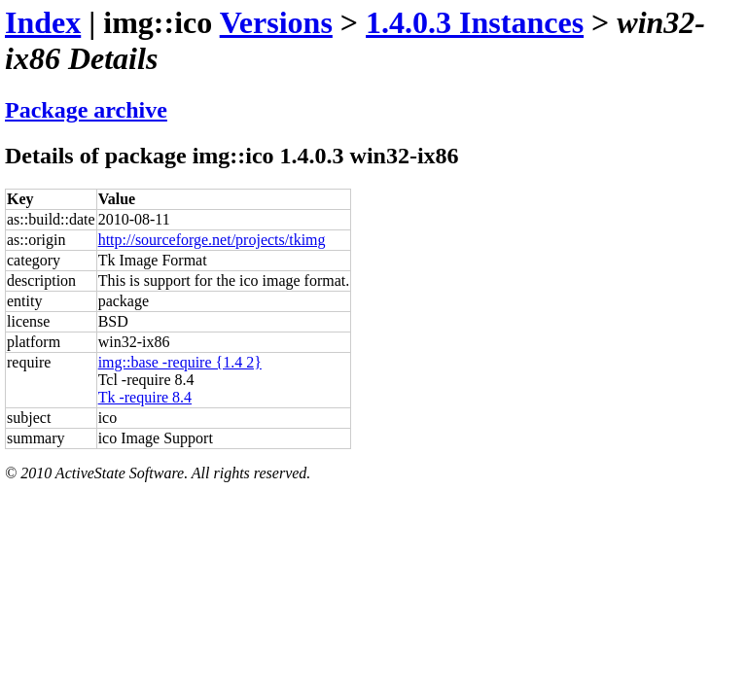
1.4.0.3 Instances (475, 22)
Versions (276, 22)
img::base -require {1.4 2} (180, 362)
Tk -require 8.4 (145, 397)
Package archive (86, 110)
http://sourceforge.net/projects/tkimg (212, 240)
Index (43, 22)
